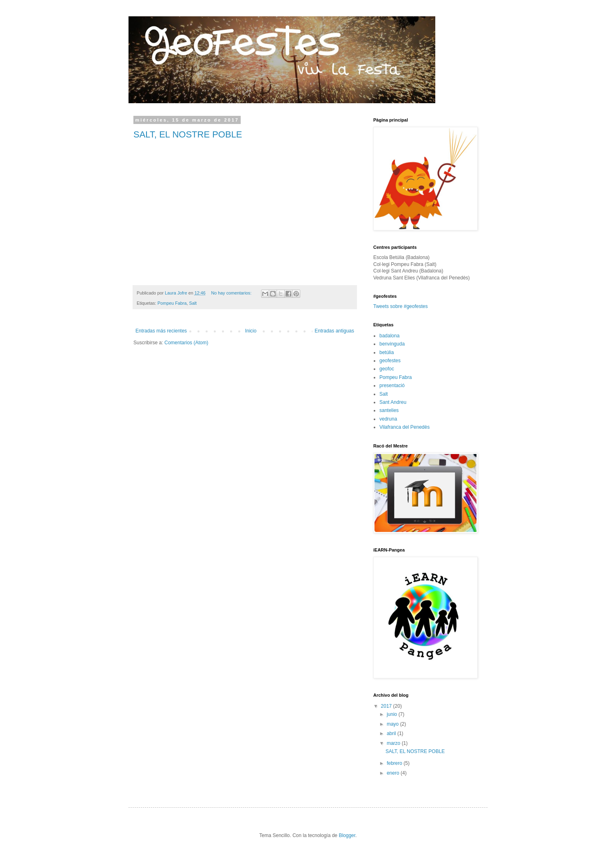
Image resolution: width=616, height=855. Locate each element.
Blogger (347, 835)
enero (394, 773)
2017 (387, 706)
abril (392, 733)
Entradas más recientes (161, 331)
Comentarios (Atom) (186, 343)
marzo (394, 743)
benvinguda (392, 344)
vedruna (388, 419)
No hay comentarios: (232, 293)
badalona (389, 336)
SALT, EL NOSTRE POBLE (188, 134)
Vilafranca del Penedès (404, 427)
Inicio (251, 331)
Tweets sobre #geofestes (400, 306)
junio (393, 714)
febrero (395, 763)
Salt (193, 303)
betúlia (387, 352)
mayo (393, 724)
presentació (392, 385)
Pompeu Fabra (172, 303)
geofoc (387, 369)
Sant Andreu (393, 402)
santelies (389, 410)
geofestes (390, 361)
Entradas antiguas (334, 331)
